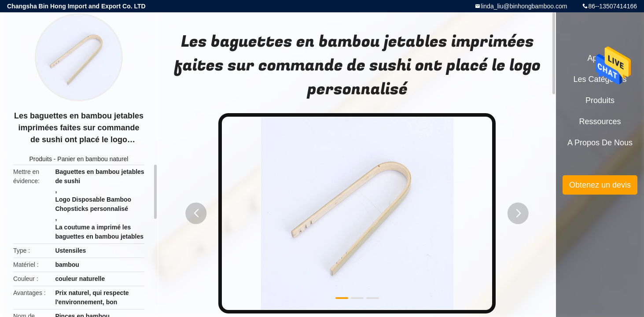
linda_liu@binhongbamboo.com (524, 6)
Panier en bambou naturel (93, 159)
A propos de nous (600, 143)
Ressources (600, 122)
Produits (41, 159)
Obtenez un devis (600, 185)
